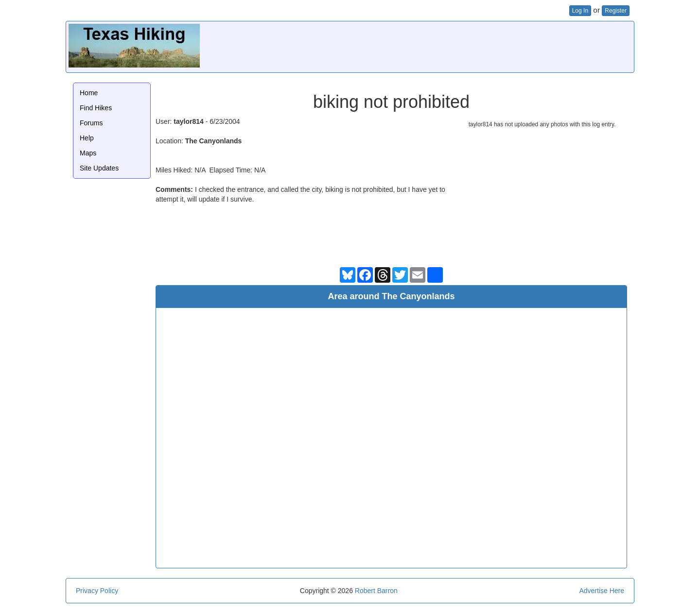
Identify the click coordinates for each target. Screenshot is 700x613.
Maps (88, 153)
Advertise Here (602, 591)
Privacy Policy (97, 591)
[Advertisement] (455, 46)
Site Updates (99, 168)
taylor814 (188, 121)
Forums (91, 123)
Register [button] (616, 11)
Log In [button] (580, 11)
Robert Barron (376, 591)
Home (89, 93)
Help (87, 138)
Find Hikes (96, 108)
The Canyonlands (214, 141)
